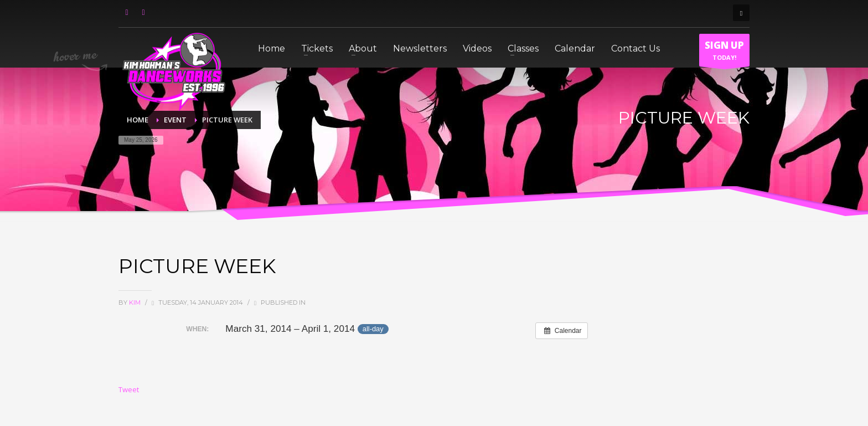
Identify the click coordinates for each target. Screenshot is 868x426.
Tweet (129, 389)
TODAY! (724, 53)
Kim (136, 302)
